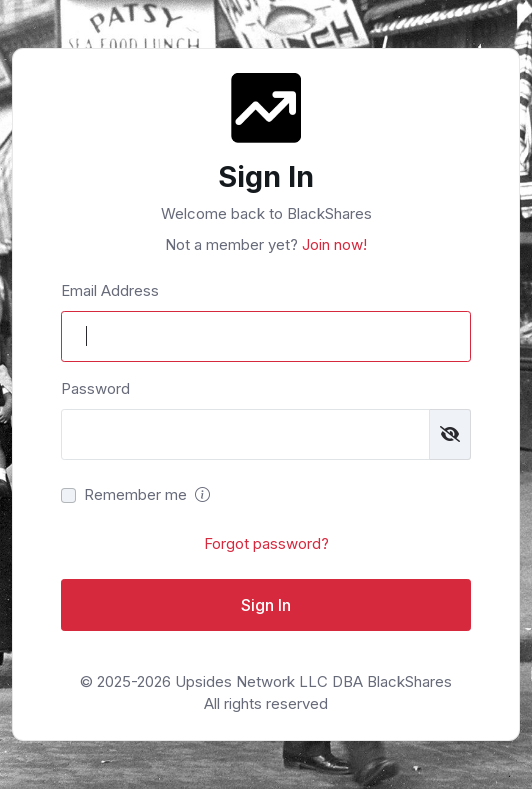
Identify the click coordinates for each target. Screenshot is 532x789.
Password (95, 388)
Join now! (332, 244)
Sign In (266, 605)
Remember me (135, 494)
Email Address (110, 290)
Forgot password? (266, 543)
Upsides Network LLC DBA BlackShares (313, 681)
